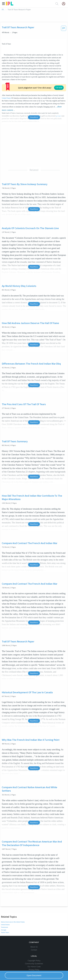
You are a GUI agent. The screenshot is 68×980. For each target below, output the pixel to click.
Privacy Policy (34, 957)
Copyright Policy (34, 948)
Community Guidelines (34, 951)
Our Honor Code (34, 954)
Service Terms (34, 960)
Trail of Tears (5, 916)
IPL (3, 10)
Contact (34, 937)
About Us (34, 934)
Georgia (3, 913)
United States (32, 82)
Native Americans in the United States (13, 905)
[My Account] (64, 4)
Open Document (34, 975)
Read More (34, 193)
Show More (34, 101)
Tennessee (4, 911)
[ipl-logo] (10, 5)
